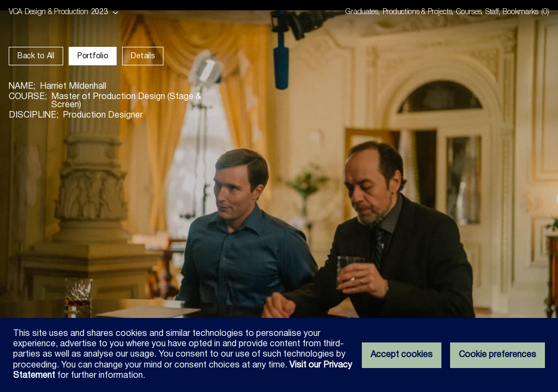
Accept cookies (402, 355)
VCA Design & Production (48, 12)
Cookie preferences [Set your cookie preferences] (498, 355)
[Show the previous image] (139, 196)
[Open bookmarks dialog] (526, 13)
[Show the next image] (418, 196)
